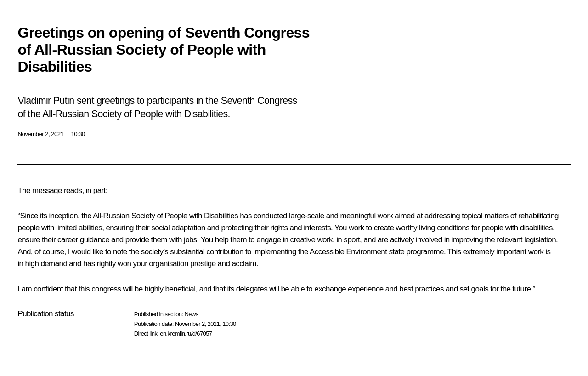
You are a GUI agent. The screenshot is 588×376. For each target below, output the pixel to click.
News (191, 314)
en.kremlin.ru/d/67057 (186, 333)
